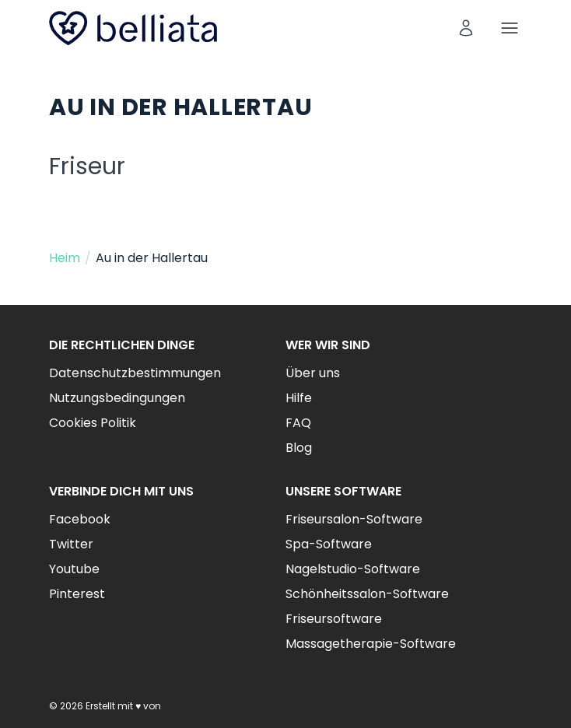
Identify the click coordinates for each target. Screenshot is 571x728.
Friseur (87, 166)
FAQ (298, 423)
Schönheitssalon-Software (367, 594)
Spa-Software (329, 544)
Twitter (71, 544)
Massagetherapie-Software (371, 644)
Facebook (80, 519)
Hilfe (299, 398)
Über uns (313, 373)
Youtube (74, 569)
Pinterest (77, 594)
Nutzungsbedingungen (117, 398)
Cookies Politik (93, 423)
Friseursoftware (334, 619)
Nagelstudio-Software (353, 569)
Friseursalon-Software (354, 519)
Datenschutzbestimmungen (135, 373)
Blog (299, 448)
